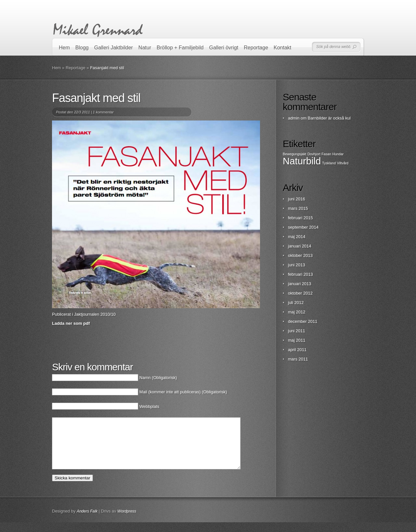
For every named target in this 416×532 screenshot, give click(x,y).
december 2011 (303, 321)
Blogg (82, 48)
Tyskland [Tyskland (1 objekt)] (329, 163)
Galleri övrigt (224, 48)
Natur (145, 48)
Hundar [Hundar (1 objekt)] (338, 154)
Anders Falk (87, 521)
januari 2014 (300, 246)
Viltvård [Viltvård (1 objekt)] (343, 163)
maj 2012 (297, 312)
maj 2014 (297, 237)
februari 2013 (300, 274)
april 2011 (297, 350)
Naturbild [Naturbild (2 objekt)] (302, 161)
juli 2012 (296, 303)
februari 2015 (300, 218)
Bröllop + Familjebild (180, 48)
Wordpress (127, 521)
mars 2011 (298, 359)
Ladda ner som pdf (71, 323)
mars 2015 (298, 208)
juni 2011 (297, 331)
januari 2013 (300, 284)
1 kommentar (103, 112)
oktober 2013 (300, 255)
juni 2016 (297, 199)
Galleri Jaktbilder (114, 48)
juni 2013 (297, 265)
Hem (64, 48)
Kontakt (282, 48)
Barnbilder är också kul (329, 118)
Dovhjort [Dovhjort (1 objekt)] (314, 154)
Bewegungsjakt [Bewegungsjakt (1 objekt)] (294, 154)
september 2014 (303, 227)
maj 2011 (297, 340)
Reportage (256, 48)
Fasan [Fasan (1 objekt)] (326, 154)
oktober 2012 (300, 293)
